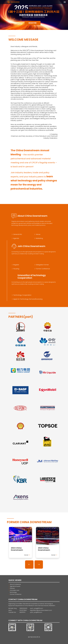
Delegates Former (41, 265)
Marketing (38, 238)
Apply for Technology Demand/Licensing (27, 299)
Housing (15, 269)
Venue (37, 234)
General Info (17, 234)
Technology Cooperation (21, 295)
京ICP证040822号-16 (34, 637)
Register (33, 23)
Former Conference (42, 269)
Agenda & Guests (14, 586)
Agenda (15, 238)
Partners (12, 588)
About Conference (15, 584)
